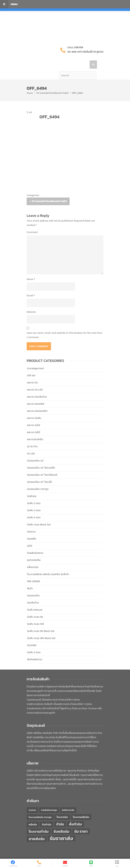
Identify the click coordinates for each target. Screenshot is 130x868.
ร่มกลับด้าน (33, 594)
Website (31, 304)
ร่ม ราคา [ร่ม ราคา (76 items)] (81, 823)
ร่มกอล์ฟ (32, 637)
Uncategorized (35, 360)
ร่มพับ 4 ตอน (34, 502)
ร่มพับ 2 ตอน (34, 495)
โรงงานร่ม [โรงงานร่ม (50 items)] (62, 809)
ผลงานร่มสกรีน (35, 431)
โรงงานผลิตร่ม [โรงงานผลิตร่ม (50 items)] (81, 809)
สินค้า (30, 580)
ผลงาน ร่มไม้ (34, 424)
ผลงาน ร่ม (32, 374)
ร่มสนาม (31, 523)
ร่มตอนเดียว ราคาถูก (38, 481)
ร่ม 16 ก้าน (32, 438)
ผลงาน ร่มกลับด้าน (37, 388)
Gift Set (31, 367)
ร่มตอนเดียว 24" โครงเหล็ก (41, 459)
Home (30, 85)
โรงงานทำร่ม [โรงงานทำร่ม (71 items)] (39, 823)
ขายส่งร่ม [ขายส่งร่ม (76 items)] (37, 830)
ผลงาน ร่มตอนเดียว (37, 403)
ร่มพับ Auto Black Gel (39, 516)
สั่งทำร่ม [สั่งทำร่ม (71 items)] (75, 816)
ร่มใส (30, 537)
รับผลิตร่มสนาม (35, 545)
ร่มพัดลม (32, 488)
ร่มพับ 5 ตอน (34, 509)
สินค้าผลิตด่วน (35, 651)
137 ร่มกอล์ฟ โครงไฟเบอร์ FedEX (52, 85)
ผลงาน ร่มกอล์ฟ (36, 395)
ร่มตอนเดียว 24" (35, 452)
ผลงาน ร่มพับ (34, 410)
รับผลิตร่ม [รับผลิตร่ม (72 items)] (61, 823)
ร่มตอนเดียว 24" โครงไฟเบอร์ (42, 466)
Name (31, 271)
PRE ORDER (34, 573)
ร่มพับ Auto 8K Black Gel (41, 623)
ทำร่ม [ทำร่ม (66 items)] (60, 816)
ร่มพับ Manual (35, 601)
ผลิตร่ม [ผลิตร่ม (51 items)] (33, 816)
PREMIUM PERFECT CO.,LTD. (63, 854)
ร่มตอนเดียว (33, 587)
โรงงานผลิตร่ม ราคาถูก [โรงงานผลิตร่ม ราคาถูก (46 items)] (40, 809)
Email (31, 287)
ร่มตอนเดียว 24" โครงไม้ (39, 474)
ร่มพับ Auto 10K (36, 616)
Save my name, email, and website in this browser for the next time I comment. (64, 327)
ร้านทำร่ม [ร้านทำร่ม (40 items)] (32, 802)
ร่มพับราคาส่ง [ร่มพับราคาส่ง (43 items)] (68, 802)
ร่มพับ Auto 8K (35, 608)
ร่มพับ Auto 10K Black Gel (41, 630)
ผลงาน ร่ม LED (35, 381)
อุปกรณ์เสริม (34, 552)
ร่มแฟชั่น (32, 530)
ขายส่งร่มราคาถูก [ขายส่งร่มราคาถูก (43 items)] (49, 802)
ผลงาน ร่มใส (34, 417)
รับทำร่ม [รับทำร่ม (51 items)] (47, 816)
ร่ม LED (31, 445)
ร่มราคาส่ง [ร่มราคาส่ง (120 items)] (61, 830)
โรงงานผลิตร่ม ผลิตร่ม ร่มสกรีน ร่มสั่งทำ (48, 566)
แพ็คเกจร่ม (33, 559)
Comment (32, 224)
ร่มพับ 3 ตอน (34, 644)
